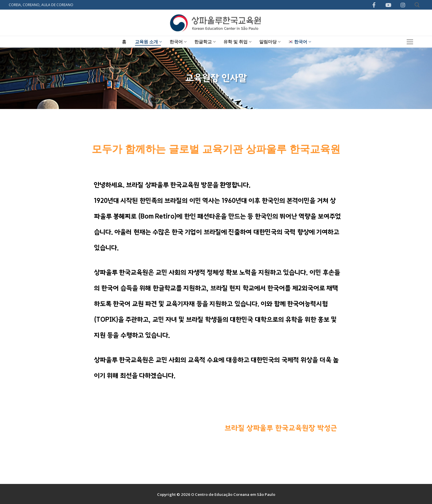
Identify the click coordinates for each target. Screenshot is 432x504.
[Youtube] (388, 5)
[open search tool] (417, 5)
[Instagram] (403, 5)
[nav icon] (410, 42)
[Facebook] (374, 5)
